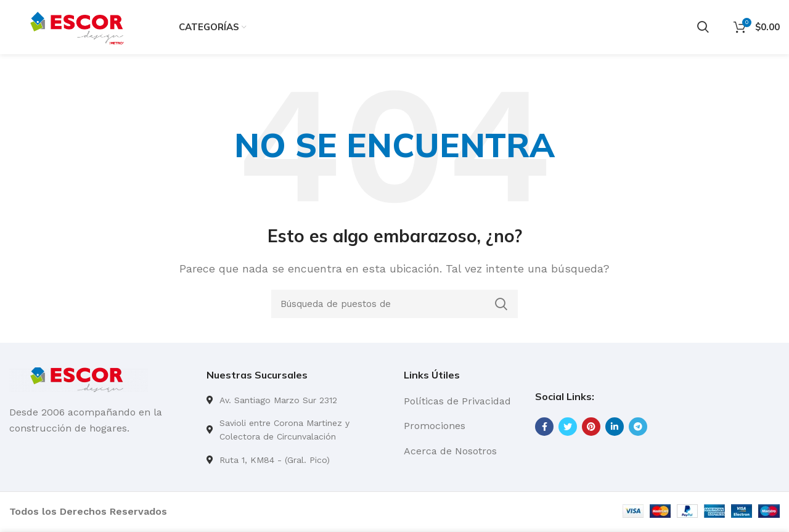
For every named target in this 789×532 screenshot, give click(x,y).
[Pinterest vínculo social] (591, 428)
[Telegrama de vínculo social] (638, 428)
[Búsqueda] (703, 28)
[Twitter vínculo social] (568, 428)
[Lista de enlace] (296, 401)
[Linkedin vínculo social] (615, 428)
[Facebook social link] (544, 428)
